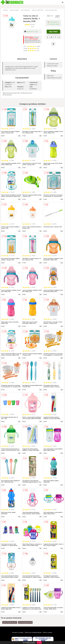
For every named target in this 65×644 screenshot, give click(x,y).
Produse (6, 10)
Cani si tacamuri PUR (51, 10)
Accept (39, 642)
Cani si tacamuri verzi (10, 622)
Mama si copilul (14, 10)
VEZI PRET (53, 32)
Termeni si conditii (18, 632)
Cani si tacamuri (25, 10)
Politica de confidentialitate (33, 632)
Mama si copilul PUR (38, 10)
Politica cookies (47, 632)
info (19, 136)
